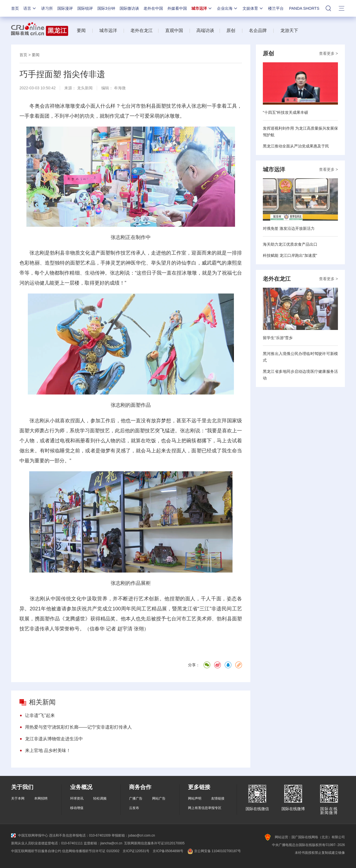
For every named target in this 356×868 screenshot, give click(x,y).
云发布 (134, 808)
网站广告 (159, 798)
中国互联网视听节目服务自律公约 (36, 851)
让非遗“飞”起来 (40, 715)
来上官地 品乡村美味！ (48, 750)
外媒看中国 (177, 8)
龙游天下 (289, 30)
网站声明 (195, 798)
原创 (231, 30)
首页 (15, 8)
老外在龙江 (142, 30)
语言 (30, 8)
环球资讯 (77, 798)
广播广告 (136, 798)
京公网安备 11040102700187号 (214, 851)
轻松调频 (100, 798)
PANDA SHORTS (304, 8)
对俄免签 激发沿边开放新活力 (289, 228)
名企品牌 (258, 30)
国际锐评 (85, 8)
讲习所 (47, 8)
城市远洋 (202, 8)
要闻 (81, 30)
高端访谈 (205, 30)
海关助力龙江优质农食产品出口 (290, 244)
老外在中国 (153, 8)
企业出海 (228, 8)
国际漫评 (65, 8)
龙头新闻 (85, 88)
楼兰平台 (276, 8)
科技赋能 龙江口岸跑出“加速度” (290, 255)
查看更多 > (328, 53)
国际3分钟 (106, 8)
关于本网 (18, 798)
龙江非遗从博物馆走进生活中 (54, 739)
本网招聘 (41, 798)
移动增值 (77, 808)
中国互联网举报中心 (30, 835)
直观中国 (174, 30)
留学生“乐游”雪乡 (278, 338)
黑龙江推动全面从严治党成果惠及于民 (296, 146)
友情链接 (218, 798)
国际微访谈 (129, 8)
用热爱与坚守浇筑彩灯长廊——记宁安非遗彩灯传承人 (78, 727)
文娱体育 (253, 8)
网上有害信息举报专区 (205, 808)
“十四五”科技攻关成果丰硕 (285, 112)
